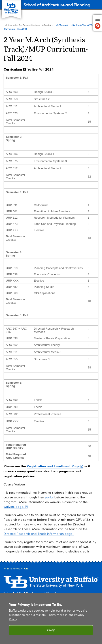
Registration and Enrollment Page (55, 466)
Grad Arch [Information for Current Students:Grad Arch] (49, 25)
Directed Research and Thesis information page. (39, 534)
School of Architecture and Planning (57, 4)
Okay (51, 630)
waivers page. (16, 507)
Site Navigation (17, 569)
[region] (51, 618)
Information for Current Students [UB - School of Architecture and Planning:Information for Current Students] (23, 25)
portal (49, 498)
